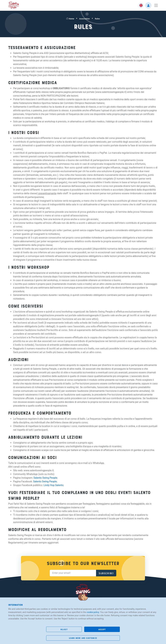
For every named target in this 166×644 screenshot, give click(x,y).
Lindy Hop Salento (53, 485)
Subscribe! (106, 573)
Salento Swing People (45, 478)
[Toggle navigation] (155, 5)
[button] (141, 5)
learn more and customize (83, 638)
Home (70, 19)
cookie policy (93, 612)
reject (64, 629)
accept (102, 629)
